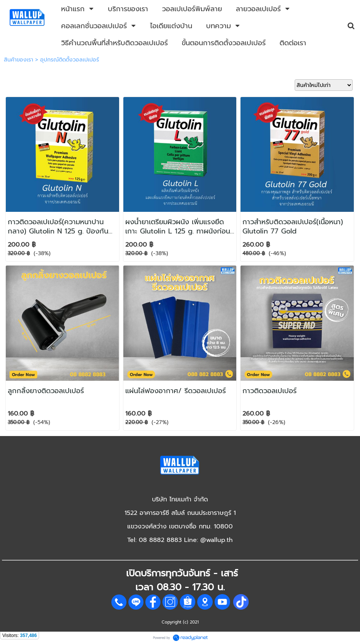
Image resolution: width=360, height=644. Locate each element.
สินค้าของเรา (19, 60)
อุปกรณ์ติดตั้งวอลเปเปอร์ (70, 60)
